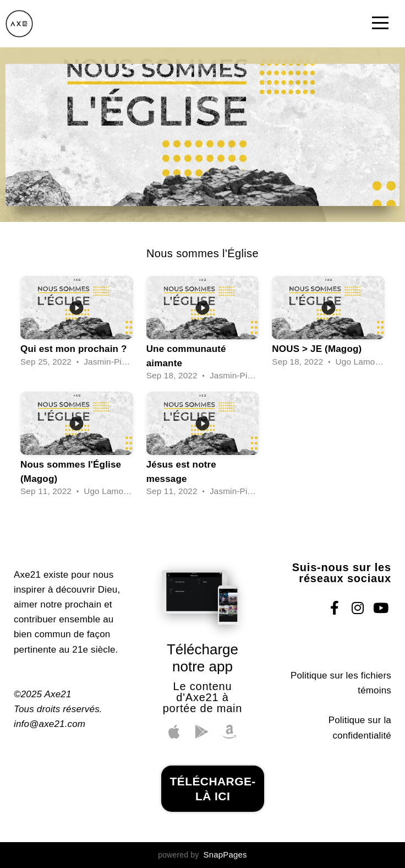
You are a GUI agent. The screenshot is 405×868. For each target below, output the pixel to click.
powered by (202, 855)
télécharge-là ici (212, 789)
